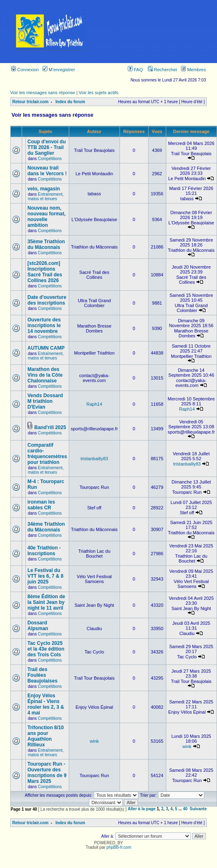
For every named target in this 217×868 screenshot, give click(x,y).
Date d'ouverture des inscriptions (47, 300)
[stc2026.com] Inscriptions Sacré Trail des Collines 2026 (45, 272)
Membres (193, 70)
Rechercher (163, 70)
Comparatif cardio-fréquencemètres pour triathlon (47, 454)
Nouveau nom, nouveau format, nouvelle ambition (46, 217)
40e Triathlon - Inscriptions (44, 551)
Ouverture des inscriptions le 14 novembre (44, 325)
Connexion (25, 70)
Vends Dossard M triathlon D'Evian (45, 401)
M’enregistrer (59, 70)
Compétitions (50, 159)
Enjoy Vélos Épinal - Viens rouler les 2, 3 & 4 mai (46, 704)
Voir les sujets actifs (98, 93)
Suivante (198, 809)
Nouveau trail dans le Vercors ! (47, 171)
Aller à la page (142, 809)
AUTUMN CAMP (46, 348)
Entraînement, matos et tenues (46, 197)
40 (185, 809)
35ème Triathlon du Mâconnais (46, 244)
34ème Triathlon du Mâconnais (46, 527)
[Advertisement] (159, 32)
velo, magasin (44, 189)
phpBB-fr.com (119, 847)
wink (94, 741)
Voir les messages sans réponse (43, 93)
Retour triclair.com (30, 102)
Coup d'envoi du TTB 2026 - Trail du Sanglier (47, 147)
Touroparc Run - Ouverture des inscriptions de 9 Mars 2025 (47, 773)
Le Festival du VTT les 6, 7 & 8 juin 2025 (45, 576)
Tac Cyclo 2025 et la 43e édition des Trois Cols (46, 649)
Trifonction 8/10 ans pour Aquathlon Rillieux (46, 736)
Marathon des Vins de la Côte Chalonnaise (45, 375)
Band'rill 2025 (50, 427)
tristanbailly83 (94, 459)
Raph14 (94, 404)
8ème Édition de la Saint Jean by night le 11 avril (46, 602)
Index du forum (70, 102)
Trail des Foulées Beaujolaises (42, 675)
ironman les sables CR (41, 505)
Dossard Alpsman (38, 626)
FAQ (135, 70)
